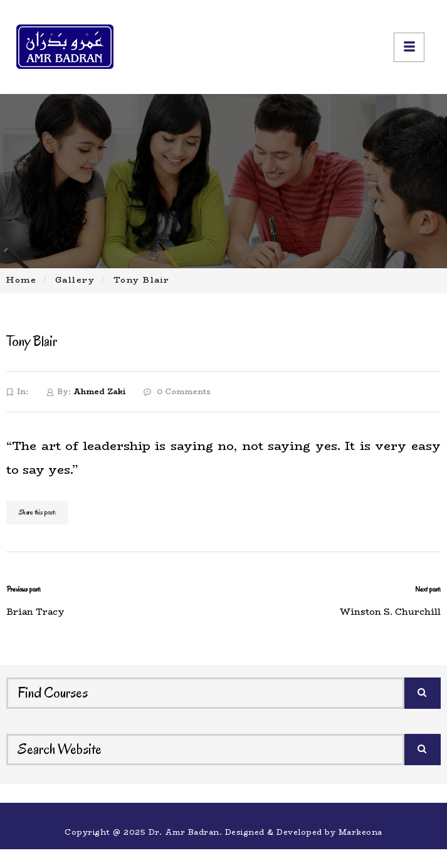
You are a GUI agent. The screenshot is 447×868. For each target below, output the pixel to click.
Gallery (75, 280)
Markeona (360, 832)
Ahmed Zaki (99, 391)
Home (21, 280)
